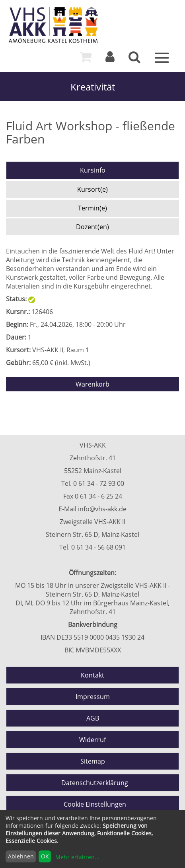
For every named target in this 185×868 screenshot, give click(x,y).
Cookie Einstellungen (95, 804)
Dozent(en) (92, 227)
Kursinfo (93, 170)
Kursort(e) (92, 189)
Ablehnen (21, 856)
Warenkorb (92, 384)
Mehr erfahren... (77, 857)
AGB (93, 718)
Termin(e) (92, 208)
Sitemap (93, 761)
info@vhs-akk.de (102, 509)
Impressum (93, 697)
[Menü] (162, 57)
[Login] (110, 59)
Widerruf (92, 740)
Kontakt (92, 675)
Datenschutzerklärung (95, 783)
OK (45, 856)
